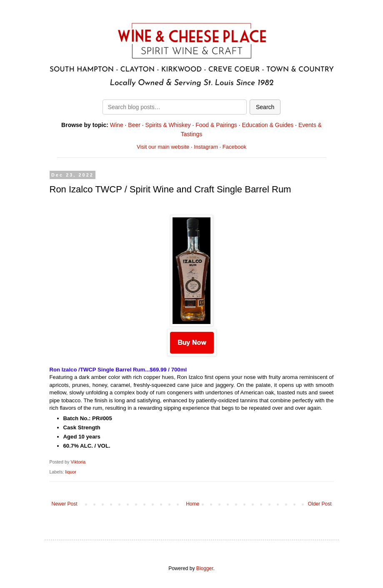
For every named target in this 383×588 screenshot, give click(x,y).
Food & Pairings (216, 125)
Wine (117, 125)
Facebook (234, 147)
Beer (134, 125)
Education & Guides (268, 125)
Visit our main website (163, 147)
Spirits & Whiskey (168, 125)
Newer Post (65, 504)
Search (265, 107)
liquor (70, 472)
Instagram (206, 147)
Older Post (320, 504)
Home (193, 504)
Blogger (205, 568)
